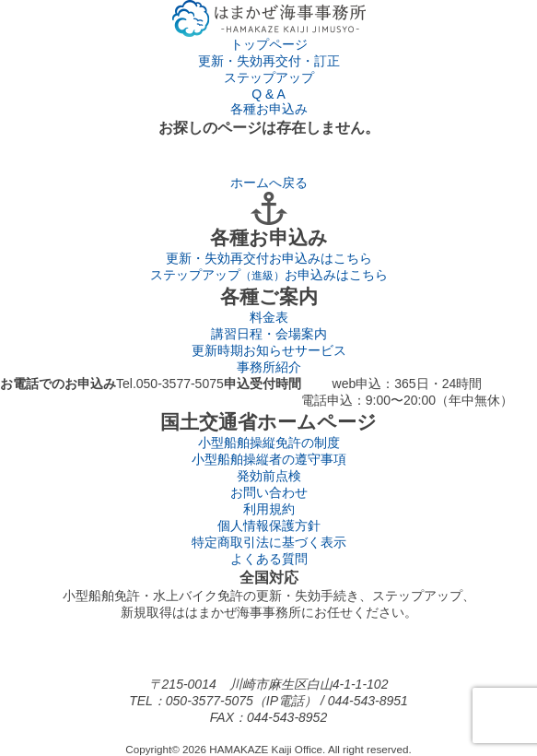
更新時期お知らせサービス (269, 350)
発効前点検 (269, 476)
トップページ (269, 44)
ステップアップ (269, 77)
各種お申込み (269, 109)
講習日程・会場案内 (269, 334)
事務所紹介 (269, 367)
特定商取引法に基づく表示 (269, 542)
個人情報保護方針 (269, 526)
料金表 (269, 317)
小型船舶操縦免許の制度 (269, 443)
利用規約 (269, 509)
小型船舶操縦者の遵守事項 (269, 459)
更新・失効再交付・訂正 (269, 61)
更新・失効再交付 (269, 258)
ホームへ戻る (269, 183)
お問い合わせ (269, 492)
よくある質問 (269, 559)
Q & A (268, 94)
